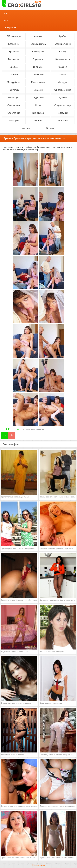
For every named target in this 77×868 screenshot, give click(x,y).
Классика (63, 67)
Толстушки (63, 113)
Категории (8, 27)
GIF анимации (14, 36)
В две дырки (38, 52)
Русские (63, 98)
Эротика (50, 128)
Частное (26, 128)
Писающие (14, 98)
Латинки (14, 75)
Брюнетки (14, 52)
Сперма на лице (63, 105)
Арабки (63, 36)
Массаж (63, 75)
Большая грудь (38, 44)
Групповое (38, 59)
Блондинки (14, 44)
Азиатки (38, 36)
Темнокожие (38, 113)
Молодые (63, 82)
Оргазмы (38, 90)
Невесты (40, 429)
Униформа (14, 121)
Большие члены (63, 44)
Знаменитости (63, 59)
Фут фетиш (62, 121)
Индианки (38, 67)
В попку (63, 52)
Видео (6, 20)
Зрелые (14, 67)
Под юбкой (38, 98)
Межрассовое (38, 82)
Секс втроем (14, 105)
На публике (14, 90)
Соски (38, 105)
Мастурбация (14, 82)
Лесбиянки (38, 75)
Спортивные (14, 113)
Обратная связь (38, 865)
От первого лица (63, 90)
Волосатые (14, 59)
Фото (6, 13)
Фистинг (38, 121)
